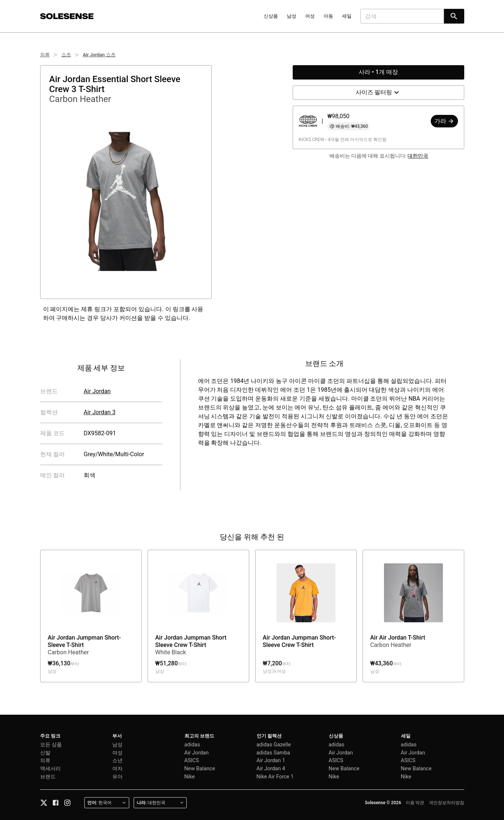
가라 (444, 121)
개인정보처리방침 (447, 803)
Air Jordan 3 (99, 412)
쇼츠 (66, 55)
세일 (347, 16)
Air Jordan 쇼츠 (99, 55)
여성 (310, 16)
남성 (292, 16)
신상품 (271, 16)
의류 (45, 55)
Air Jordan (97, 391)
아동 (328, 16)
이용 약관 (415, 803)
